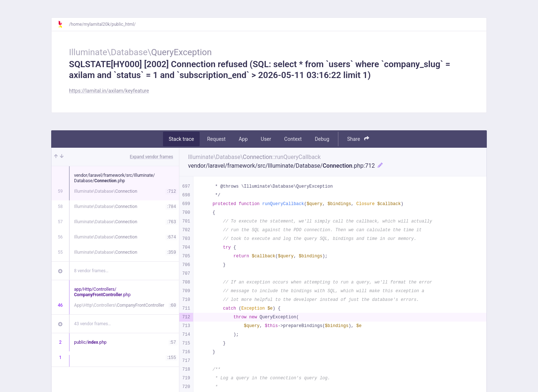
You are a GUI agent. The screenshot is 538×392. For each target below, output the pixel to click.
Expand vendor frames (152, 157)
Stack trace (182, 139)
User (266, 139)
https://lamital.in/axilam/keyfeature (109, 91)
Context (293, 139)
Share (358, 139)
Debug (322, 139)
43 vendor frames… (92, 324)
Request (216, 139)
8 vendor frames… (91, 271)
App (243, 139)
